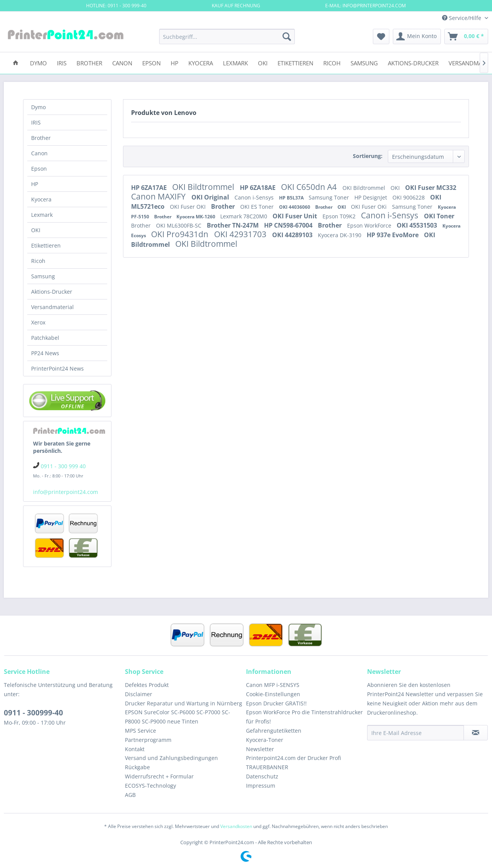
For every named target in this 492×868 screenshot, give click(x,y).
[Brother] (89, 62)
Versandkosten (236, 826)
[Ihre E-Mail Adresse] (416, 733)
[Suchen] (287, 37)
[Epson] (151, 62)
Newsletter (260, 749)
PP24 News (45, 353)
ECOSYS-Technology (150, 786)
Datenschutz (262, 776)
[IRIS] (62, 62)
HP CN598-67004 (289, 225)
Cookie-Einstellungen (273, 694)
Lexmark (42, 215)
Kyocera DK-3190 (340, 235)
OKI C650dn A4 (310, 187)
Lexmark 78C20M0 (244, 216)
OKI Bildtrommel (204, 187)
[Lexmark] (235, 62)
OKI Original (211, 197)
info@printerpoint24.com (66, 492)
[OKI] (263, 62)
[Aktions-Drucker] (413, 62)
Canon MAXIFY (159, 196)
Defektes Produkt (147, 685)
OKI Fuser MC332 (431, 188)
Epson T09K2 (340, 216)
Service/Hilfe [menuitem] (462, 18)
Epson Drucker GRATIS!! (276, 703)
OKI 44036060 (295, 207)
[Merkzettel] (381, 37)
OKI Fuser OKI (189, 207)
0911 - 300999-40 (33, 713)
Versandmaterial (52, 307)
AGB (130, 795)
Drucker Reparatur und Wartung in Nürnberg (184, 703)
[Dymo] (38, 62)
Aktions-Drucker (52, 292)
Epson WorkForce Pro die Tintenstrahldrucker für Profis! (304, 717)
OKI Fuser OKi (370, 207)
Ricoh (38, 261)
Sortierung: (368, 156)
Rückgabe (137, 767)
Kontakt (135, 749)
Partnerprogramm (148, 740)
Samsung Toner (330, 197)
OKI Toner (439, 216)
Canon (39, 153)
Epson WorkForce (370, 225)
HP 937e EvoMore (393, 235)
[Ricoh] (332, 62)
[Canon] (122, 62)
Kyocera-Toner (265, 740)
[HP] (175, 62)
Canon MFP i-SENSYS (273, 685)
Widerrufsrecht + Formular (159, 776)
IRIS (36, 122)
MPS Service (140, 731)
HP (35, 184)
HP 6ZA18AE (258, 188)
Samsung (43, 276)
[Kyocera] (201, 62)
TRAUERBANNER (267, 767)
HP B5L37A (292, 198)
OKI (36, 230)
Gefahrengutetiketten (274, 731)
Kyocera (41, 199)
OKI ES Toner (258, 207)
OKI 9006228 (409, 197)
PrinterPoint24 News (57, 368)
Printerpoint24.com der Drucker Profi (293, 758)
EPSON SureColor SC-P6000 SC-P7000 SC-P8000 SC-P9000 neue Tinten (178, 717)
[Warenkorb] (466, 37)
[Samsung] (364, 62)
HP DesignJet (371, 197)
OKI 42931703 (241, 234)
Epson (39, 169)
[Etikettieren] (295, 62)
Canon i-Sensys (255, 197)
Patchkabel (45, 338)
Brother (41, 138)
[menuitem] (227, 37)
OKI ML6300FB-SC (180, 225)
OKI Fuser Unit (296, 216)
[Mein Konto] (417, 37)
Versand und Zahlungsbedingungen (171, 758)
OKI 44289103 (293, 235)
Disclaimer (139, 694)
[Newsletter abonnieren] (476, 733)
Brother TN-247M (234, 225)
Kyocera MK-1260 (196, 217)
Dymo (38, 107)
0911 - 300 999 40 (63, 466)
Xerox (38, 322)
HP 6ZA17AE (150, 188)
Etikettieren (46, 245)
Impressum (261, 786)
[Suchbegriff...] (227, 37)
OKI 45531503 (418, 225)
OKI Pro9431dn (181, 234)
